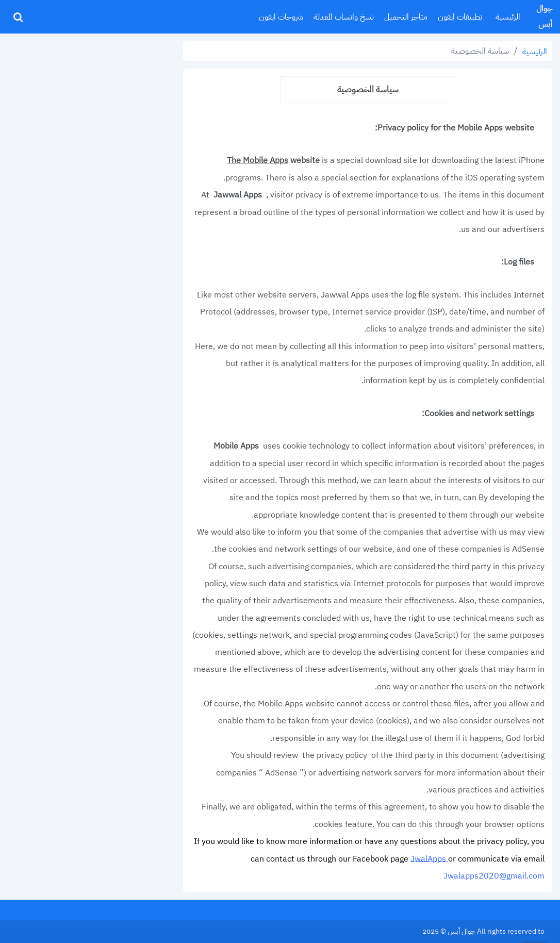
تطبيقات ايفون (460, 17)
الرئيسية (508, 17)
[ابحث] (18, 17)
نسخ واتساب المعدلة (344, 17)
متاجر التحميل (406, 17)
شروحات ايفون (281, 17)
